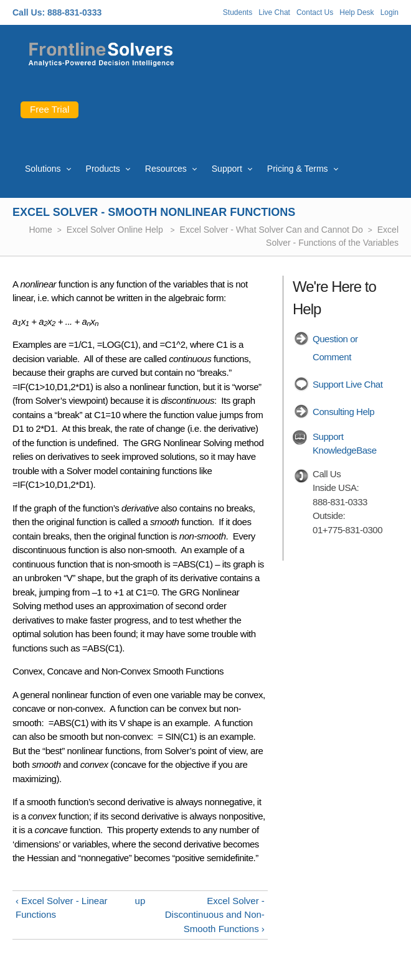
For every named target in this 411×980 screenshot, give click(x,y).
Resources (166, 169)
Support (227, 169)
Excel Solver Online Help (116, 230)
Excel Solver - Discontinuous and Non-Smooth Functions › (215, 915)
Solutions (43, 169)
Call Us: (29, 12)
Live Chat (274, 12)
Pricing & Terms (298, 169)
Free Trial (50, 109)
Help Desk (357, 12)
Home (40, 230)
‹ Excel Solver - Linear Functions (62, 908)
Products (103, 169)
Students (238, 12)
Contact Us (315, 12)
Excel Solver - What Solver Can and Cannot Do (272, 230)
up (140, 901)
